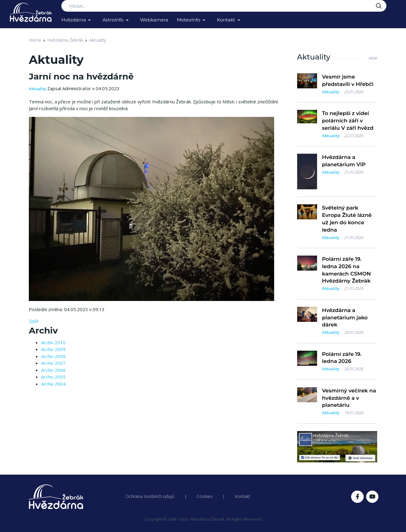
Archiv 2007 (53, 363)
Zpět (34, 321)
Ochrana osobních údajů (150, 496)
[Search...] (224, 6)
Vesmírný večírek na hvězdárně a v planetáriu (349, 398)
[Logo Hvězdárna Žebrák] (31, 12)
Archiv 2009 (53, 349)
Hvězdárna (74, 20)
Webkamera (154, 20)
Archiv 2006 (53, 370)
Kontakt (226, 20)
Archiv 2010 (53, 342)
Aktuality (98, 40)
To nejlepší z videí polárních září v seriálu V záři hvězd (348, 121)
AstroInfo (113, 20)
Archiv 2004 (53, 384)
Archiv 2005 (53, 377)
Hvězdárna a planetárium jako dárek (345, 318)
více (373, 58)
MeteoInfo (189, 20)
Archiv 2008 (53, 356)
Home (35, 40)
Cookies (205, 496)
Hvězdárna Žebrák (65, 40)
